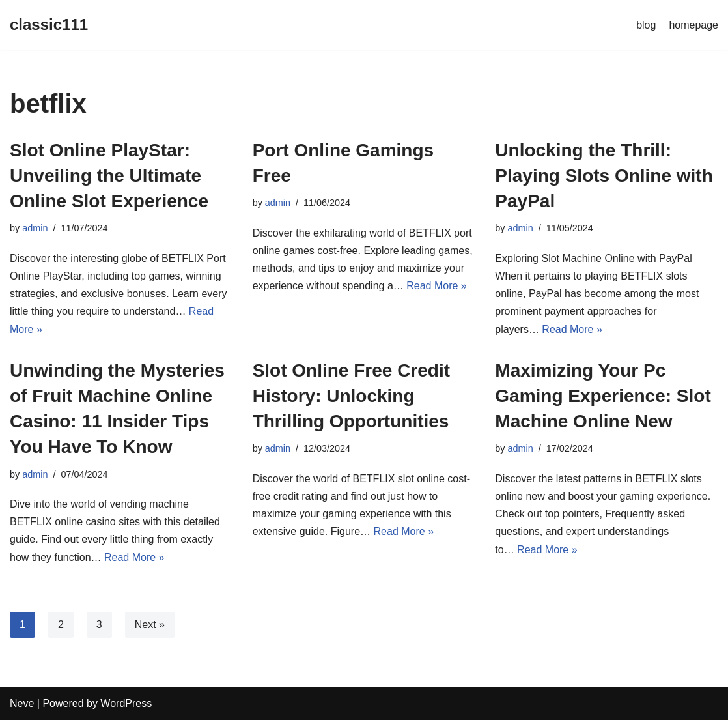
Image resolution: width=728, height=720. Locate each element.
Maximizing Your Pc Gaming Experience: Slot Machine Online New (603, 396)
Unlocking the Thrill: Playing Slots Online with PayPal (604, 176)
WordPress (126, 703)
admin (35, 228)
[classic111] (49, 25)
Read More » (437, 286)
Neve (22, 703)
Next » (150, 625)
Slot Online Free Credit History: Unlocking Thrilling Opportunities (351, 396)
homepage (693, 25)
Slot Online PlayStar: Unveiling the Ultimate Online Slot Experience (109, 176)
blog (646, 25)
